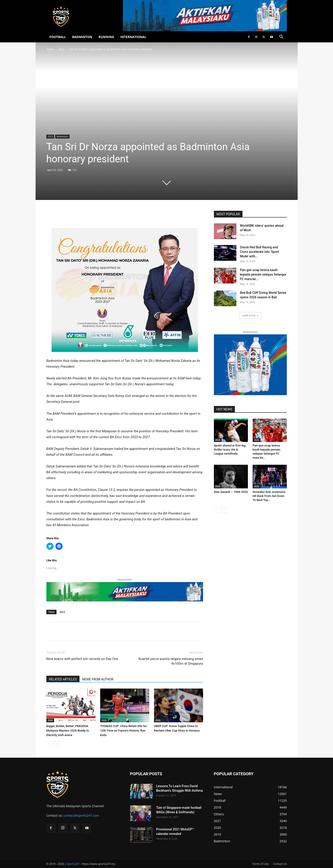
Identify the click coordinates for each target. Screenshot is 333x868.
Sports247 (73, 864)
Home (50, 49)
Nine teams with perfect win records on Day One (82, 659)
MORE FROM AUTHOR (98, 679)
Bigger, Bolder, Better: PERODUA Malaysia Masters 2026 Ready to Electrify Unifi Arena (68, 731)
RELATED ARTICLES (63, 679)
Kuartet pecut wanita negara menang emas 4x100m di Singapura (171, 661)
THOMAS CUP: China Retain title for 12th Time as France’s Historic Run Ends (124, 731)
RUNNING (106, 37)
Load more (250, 315)
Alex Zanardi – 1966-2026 (231, 492)
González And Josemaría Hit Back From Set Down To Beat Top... (269, 496)
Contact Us (280, 864)
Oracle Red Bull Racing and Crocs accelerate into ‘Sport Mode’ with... (259, 252)
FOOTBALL (58, 37)
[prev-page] (49, 744)
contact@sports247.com (81, 815)
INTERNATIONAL (133, 37)
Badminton (62, 136)
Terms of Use (261, 864)
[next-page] (56, 744)
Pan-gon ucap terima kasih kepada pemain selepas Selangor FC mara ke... (263, 274)
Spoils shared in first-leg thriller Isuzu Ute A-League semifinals (230, 450)
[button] (281, 37)
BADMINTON (82, 37)
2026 (50, 720)
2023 (61, 49)
